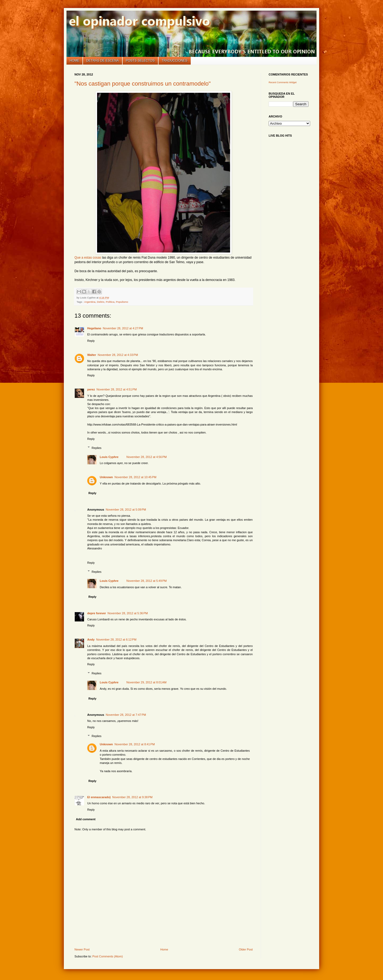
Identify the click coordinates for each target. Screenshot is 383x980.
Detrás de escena (103, 61)
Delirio (101, 302)
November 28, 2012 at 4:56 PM (146, 457)
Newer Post (82, 949)
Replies (97, 448)
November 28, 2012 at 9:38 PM (132, 797)
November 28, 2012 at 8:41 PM (135, 744)
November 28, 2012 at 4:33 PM (118, 355)
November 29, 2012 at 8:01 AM (146, 682)
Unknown (106, 477)
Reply (91, 341)
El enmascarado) (99, 797)
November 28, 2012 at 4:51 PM (117, 389)
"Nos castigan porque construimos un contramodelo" (143, 84)
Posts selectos (140, 61)
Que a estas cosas (88, 258)
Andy (91, 640)
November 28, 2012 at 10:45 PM (136, 477)
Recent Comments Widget (283, 82)
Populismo (122, 302)
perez (91, 389)
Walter (92, 355)
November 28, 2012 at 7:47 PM (126, 715)
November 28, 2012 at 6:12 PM (116, 640)
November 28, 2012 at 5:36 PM (128, 613)
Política (110, 302)
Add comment (86, 819)
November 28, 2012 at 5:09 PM (126, 510)
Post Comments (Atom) (107, 956)
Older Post (246, 949)
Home (74, 61)
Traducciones (175, 61)
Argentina (90, 302)
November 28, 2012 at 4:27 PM (123, 328)
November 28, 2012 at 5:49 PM (146, 581)
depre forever (97, 613)
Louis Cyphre (109, 457)
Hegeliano (94, 328)
